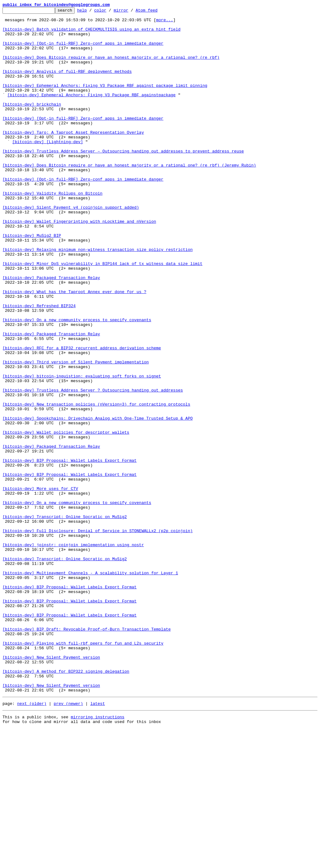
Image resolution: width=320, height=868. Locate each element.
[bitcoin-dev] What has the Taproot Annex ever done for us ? (74, 349)
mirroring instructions (97, 856)
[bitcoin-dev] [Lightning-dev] (47, 169)
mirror (131, 12)
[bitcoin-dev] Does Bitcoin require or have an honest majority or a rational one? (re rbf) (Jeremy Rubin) (129, 197)
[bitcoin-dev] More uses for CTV (40, 585)
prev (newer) (68, 841)
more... (165, 22)
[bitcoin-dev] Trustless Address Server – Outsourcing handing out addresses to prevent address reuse (123, 180)
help (92, 12)
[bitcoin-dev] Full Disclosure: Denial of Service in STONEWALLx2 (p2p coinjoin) (97, 636)
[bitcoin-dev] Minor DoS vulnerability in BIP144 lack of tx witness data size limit (102, 315)
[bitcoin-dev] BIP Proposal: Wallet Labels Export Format (70, 551)
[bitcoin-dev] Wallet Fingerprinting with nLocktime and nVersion (79, 264)
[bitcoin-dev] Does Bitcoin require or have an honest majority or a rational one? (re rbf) (111, 67)
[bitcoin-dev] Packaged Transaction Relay (51, 332)
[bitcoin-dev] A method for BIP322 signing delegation (66, 804)
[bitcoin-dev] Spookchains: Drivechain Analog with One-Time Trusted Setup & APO (97, 501)
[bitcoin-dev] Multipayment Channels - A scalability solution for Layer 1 (90, 686)
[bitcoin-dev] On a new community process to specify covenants (77, 382)
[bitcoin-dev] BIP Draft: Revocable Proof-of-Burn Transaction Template (87, 754)
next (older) (32, 841)
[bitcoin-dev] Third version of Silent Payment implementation (76, 433)
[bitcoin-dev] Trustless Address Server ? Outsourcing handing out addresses (93, 467)
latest (98, 841)
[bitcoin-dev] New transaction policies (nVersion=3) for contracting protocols (96, 484)
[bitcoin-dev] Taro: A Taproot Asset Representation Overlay (73, 157)
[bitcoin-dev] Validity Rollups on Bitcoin (52, 231)
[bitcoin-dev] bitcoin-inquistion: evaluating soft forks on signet (82, 450)
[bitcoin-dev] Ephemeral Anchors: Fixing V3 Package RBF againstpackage (92, 112)
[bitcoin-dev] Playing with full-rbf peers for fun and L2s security (83, 771)
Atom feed (156, 12)
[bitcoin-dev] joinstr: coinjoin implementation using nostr (73, 652)
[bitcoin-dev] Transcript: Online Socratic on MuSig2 (65, 619)
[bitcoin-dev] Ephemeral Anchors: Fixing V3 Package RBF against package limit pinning (105, 101)
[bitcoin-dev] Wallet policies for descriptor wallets (66, 517)
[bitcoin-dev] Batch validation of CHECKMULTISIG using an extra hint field (91, 34)
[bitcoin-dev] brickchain (32, 124)
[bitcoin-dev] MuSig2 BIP (32, 281)
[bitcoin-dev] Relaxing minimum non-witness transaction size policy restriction (97, 298)
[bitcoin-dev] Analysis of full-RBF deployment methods (67, 84)
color (110, 12)
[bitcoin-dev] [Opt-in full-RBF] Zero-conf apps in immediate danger (83, 51)
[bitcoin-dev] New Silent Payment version (51, 787)
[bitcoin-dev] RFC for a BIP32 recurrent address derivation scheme (82, 416)
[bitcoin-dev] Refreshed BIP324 (39, 366)
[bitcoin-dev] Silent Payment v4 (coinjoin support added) (71, 247)
